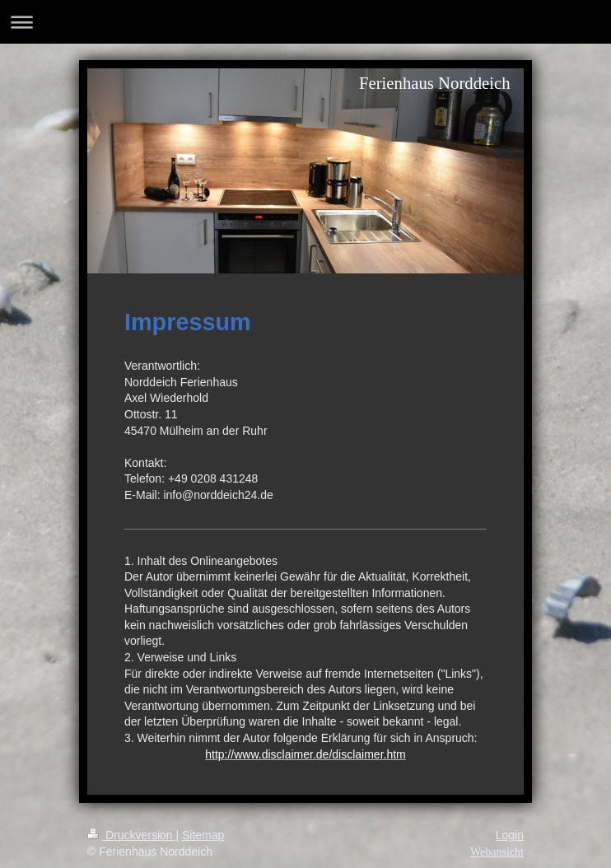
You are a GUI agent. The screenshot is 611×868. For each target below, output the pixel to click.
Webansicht (497, 852)
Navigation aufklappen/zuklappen (305, 22)
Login (510, 835)
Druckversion (131, 835)
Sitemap (203, 835)
